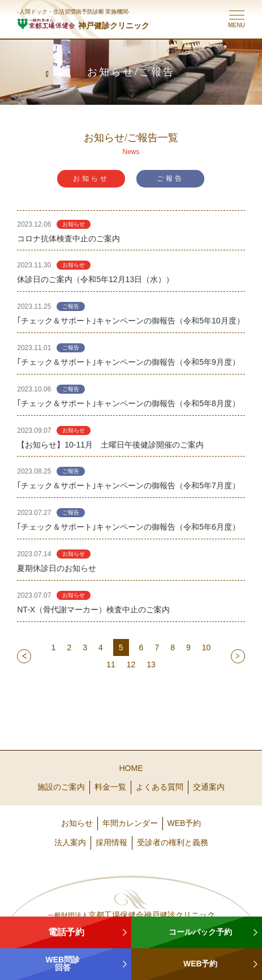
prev (24, 656)
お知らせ (91, 178)
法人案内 (70, 842)
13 (151, 664)
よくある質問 (160, 787)
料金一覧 (110, 787)
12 (131, 664)
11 (111, 664)
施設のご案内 (61, 787)
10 (207, 647)
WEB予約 (184, 823)
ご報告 (170, 178)
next (238, 656)
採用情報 (111, 842)
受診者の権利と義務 (173, 842)
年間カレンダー (130, 823)
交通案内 (209, 787)
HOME (131, 768)
